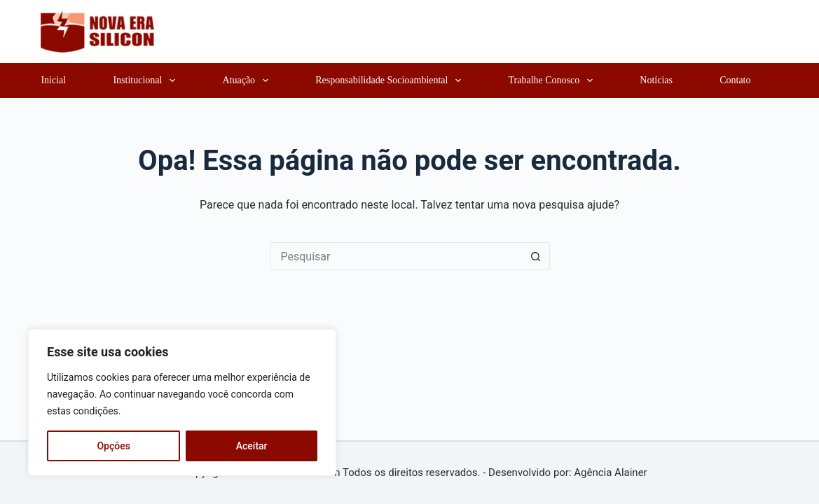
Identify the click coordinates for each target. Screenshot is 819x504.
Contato (735, 80)
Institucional (147, 80)
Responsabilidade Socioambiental (391, 80)
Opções (113, 446)
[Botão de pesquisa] (536, 256)
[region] (182, 402)
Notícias (656, 80)
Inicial (53, 80)
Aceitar (252, 446)
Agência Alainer (610, 472)
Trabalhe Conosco (554, 80)
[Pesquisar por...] (396, 256)
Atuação (248, 80)
